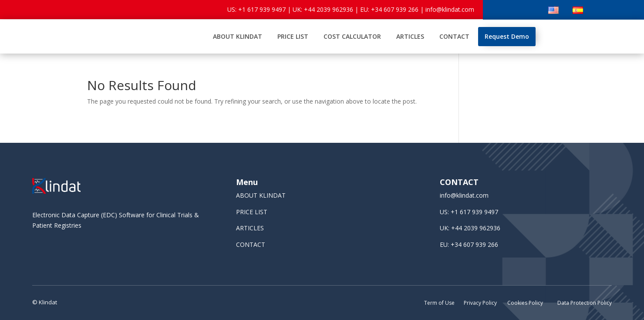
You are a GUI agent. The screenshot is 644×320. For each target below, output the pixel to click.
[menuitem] (238, 37)
